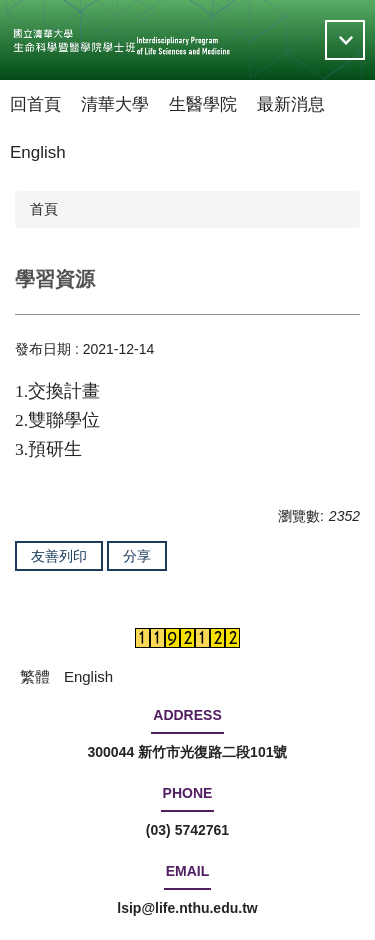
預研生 (55, 449)
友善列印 (59, 556)
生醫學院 (203, 104)
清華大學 (115, 104)
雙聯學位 (64, 420)
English (38, 152)
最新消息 (291, 104)
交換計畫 (64, 391)
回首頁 (35, 104)
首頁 (44, 209)
